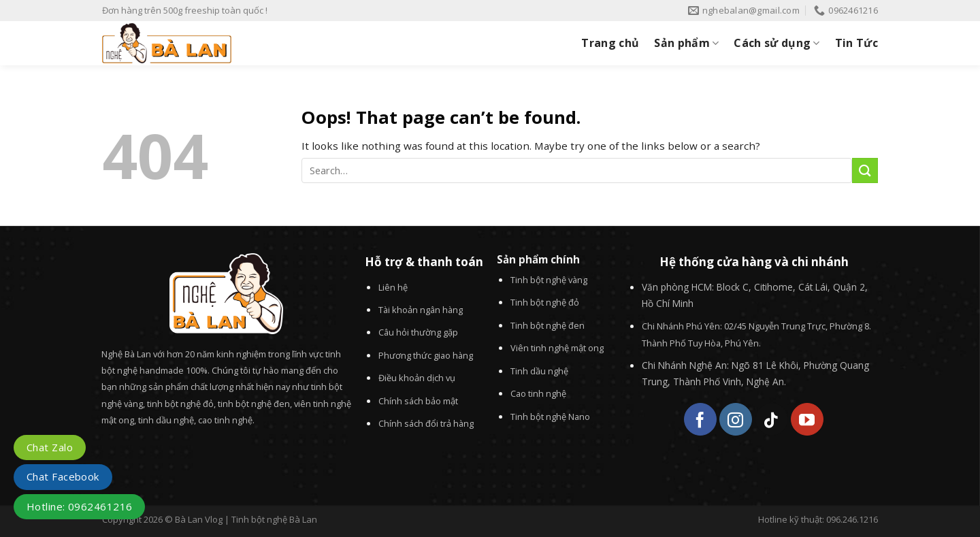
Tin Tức (856, 43)
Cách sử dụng (777, 43)
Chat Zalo (50, 447)
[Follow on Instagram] (736, 419)
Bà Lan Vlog (199, 519)
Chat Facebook (63, 476)
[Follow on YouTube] (807, 419)
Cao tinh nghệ (538, 393)
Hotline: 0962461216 (79, 506)
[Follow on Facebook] (700, 419)
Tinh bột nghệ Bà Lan (274, 519)
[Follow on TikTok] (772, 419)
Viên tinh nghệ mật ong (557, 348)
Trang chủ (610, 43)
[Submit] (865, 170)
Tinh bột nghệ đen (548, 325)
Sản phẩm (686, 43)
